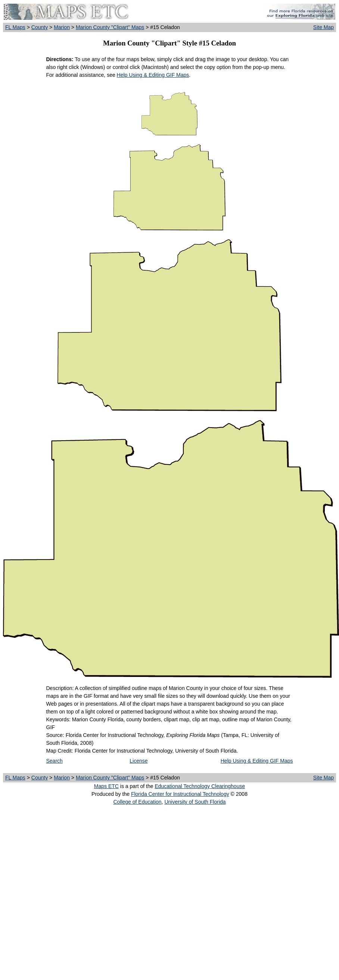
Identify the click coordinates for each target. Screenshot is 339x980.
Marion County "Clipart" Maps (110, 27)
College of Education (137, 802)
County (40, 27)
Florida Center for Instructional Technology (180, 794)
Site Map (324, 27)
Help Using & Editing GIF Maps (153, 75)
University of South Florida (195, 802)
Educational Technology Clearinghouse (200, 786)
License (139, 761)
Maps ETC (106, 786)
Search (55, 761)
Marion (62, 27)
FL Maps (15, 27)
